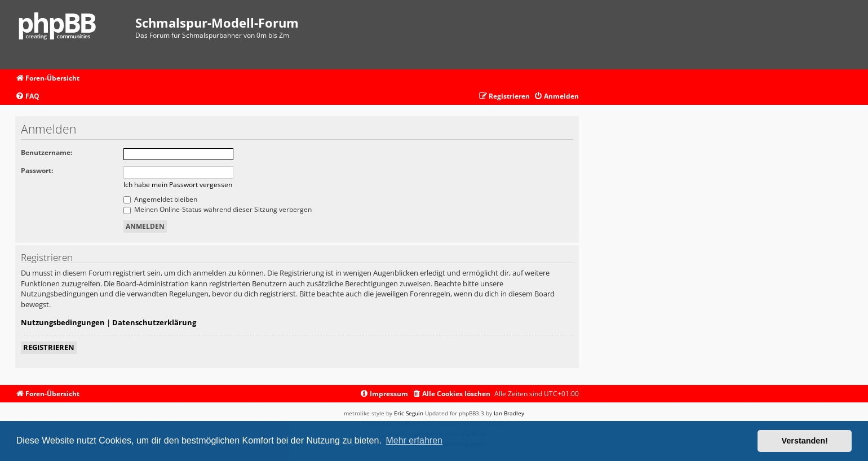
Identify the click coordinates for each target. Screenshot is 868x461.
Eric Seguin (409, 413)
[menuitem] (27, 97)
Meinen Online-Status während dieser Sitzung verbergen (218, 209)
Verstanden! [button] (805, 441)
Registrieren (49, 347)
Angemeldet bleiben (160, 199)
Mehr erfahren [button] (414, 440)
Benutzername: (46, 152)
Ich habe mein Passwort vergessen (178, 185)
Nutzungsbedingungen (63, 322)
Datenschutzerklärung (154, 322)
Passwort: (37, 170)
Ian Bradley (509, 413)
